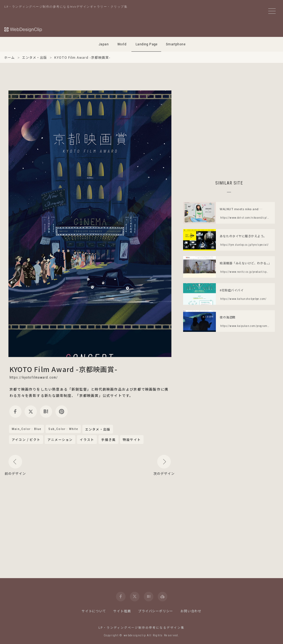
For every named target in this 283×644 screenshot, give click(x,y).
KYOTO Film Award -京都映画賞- (63, 369)
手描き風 (108, 440)
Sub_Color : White (63, 429)
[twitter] (31, 412)
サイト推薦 (122, 611)
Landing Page (147, 44)
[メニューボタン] (272, 11)
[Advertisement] (229, 128)
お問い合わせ (191, 611)
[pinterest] (62, 412)
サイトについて (94, 611)
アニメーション (60, 440)
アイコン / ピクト (26, 440)
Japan (104, 44)
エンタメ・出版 (98, 429)
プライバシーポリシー (156, 611)
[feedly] (163, 597)
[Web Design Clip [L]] (23, 29)
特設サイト (132, 440)
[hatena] (46, 412)
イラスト (87, 440)
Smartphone (176, 44)
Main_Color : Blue (26, 429)
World (122, 44)
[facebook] (15, 412)
